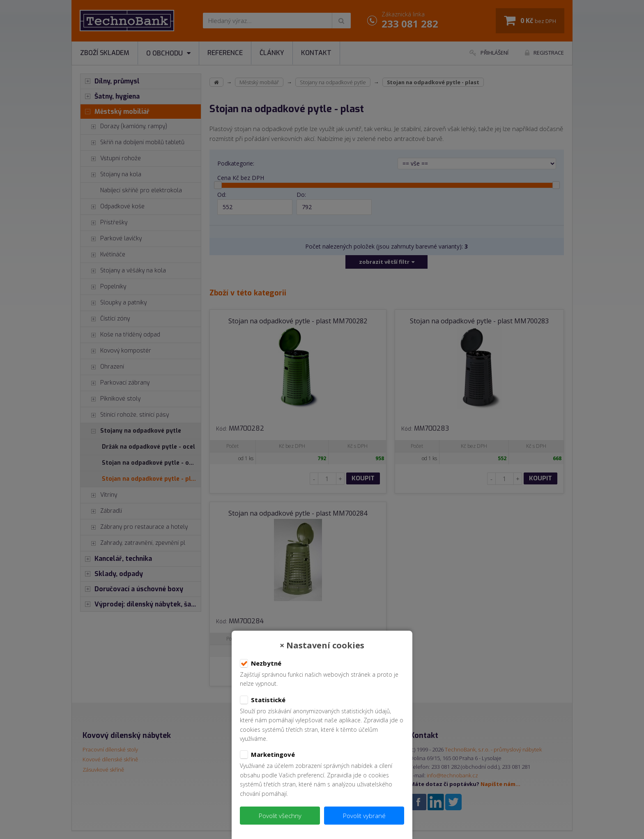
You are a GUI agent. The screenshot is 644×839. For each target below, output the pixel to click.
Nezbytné (261, 664)
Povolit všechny (280, 816)
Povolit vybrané (364, 816)
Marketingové (267, 755)
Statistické (263, 700)
